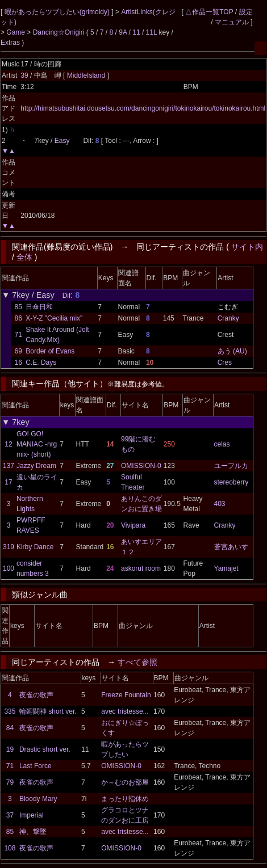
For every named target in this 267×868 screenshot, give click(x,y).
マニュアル (232, 22)
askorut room (141, 568)
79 (10, 782)
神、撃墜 (33, 832)
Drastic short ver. (45, 749)
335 (10, 711)
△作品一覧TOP (209, 12)
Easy (62, 141)
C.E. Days (41, 363)
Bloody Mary (38, 799)
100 (9, 568)
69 (18, 351)
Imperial (32, 815)
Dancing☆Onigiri (60, 32)
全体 (24, 257)
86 (18, 318)
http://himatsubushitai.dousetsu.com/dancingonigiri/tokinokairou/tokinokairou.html (143, 108)
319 (9, 547)
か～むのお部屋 (125, 782)
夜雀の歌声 (36, 695)
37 (10, 815)
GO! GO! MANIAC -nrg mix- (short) (37, 444)
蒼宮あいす (231, 547)
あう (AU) (232, 351)
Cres (225, 363)
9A (123, 32)
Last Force (36, 766)
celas (222, 444)
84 (10, 728)
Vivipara (133, 525)
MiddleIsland (87, 75)
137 (9, 466)
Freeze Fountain (126, 695)
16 (18, 363)
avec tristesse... (125, 711)
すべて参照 (137, 662)
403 (220, 504)
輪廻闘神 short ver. (48, 711)
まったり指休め (125, 799)
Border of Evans (50, 351)
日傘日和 (39, 307)
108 (10, 848)
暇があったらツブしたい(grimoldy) (58, 12)
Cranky (228, 318)
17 (8, 482)
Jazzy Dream (36, 466)
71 (18, 335)
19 (10, 749)
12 (8, 444)
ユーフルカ (231, 466)
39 (24, 75)
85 (18, 307)
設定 (246, 12)
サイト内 (247, 247)
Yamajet (226, 568)
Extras (10, 43)
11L (152, 32)
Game (16, 32)
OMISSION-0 (141, 466)
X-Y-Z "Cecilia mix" (54, 318)
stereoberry (231, 482)
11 (136, 32)
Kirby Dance (35, 547)
